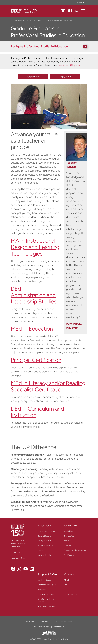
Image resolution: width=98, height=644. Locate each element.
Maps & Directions (18, 558)
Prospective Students (46, 531)
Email (66, 585)
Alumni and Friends (45, 545)
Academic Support (45, 580)
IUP (12, 20)
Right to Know (59, 627)
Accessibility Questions (47, 606)
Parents (41, 550)
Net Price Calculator (41, 627)
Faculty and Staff (44, 541)
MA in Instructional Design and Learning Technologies (35, 247)
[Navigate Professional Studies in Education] (50, 46)
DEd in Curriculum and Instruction (37, 412)
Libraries (68, 545)
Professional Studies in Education (25, 20)
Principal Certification (36, 360)
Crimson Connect (71, 594)
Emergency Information (47, 594)
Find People (69, 555)
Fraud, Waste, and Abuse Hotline (39, 622)
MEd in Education (32, 329)
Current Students (44, 536)
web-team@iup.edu (69, 65)
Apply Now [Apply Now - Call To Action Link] (65, 77)
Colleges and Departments (75, 550)
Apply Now (69, 531)
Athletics (68, 541)
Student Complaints (64, 622)
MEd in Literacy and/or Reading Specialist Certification (48, 386)
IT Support (42, 590)
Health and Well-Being (47, 585)
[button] (83, 11)
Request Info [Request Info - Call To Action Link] (33, 77)
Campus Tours (70, 536)
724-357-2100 (23, 547)
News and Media (44, 555)
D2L (66, 590)
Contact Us (15, 552)
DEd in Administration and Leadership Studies (34, 295)
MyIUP (67, 580)
